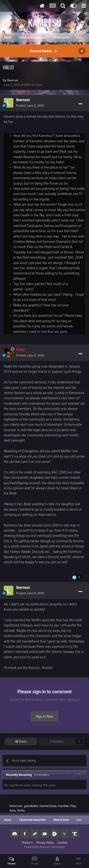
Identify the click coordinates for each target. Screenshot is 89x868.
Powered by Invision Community (44, 847)
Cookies (62, 843)
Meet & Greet (33, 85)
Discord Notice (41, 51)
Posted (30, 106)
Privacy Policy (45, 843)
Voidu (21, 810)
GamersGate (48, 806)
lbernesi (13, 80)
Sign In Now (44, 716)
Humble (63, 806)
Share (21, 742)
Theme (27, 843)
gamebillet (31, 806)
